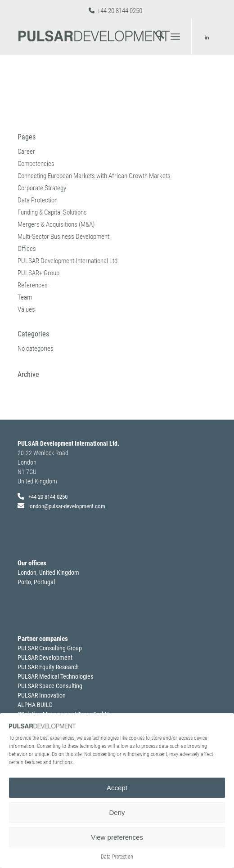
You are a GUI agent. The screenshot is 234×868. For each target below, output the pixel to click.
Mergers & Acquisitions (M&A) (56, 224)
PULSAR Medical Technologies (55, 676)
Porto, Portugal (36, 582)
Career (26, 152)
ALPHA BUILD (35, 705)
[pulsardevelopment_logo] (97, 36)
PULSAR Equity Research (48, 667)
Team (25, 297)
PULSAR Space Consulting (50, 686)
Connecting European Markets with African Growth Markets (94, 176)
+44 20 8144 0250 (120, 11)
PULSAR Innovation (42, 695)
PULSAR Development (45, 658)
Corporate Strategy (42, 188)
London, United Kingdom (48, 573)
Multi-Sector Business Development (63, 237)
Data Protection (117, 857)
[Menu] (175, 36)
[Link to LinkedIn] (207, 38)
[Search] (155, 36)
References (33, 285)
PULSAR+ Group (38, 273)
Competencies (36, 164)
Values (26, 309)
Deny (117, 812)
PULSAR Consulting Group (50, 648)
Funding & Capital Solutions (52, 212)
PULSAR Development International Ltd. (68, 261)
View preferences (117, 837)
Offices (27, 249)
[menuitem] (155, 36)
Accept (117, 788)
